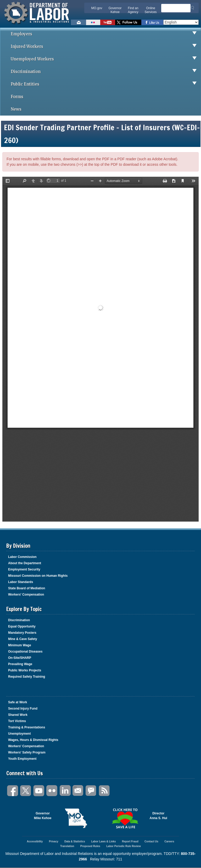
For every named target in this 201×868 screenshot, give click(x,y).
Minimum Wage (20, 645)
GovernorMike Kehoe (43, 816)
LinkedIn (65, 791)
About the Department (25, 563)
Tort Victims (17, 721)
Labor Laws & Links (103, 841)
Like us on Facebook (152, 22)
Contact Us (151, 841)
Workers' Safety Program (27, 752)
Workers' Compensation (26, 595)
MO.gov (97, 8)
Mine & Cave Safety (23, 639)
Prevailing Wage (20, 664)
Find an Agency (133, 10)
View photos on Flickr (93, 22)
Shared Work (18, 715)
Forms (17, 97)
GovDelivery (91, 791)
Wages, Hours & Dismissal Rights (33, 740)
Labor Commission (22, 557)
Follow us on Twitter (128, 22)
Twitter (26, 791)
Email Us (75, 787)
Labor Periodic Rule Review (124, 846)
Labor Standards (21, 582)
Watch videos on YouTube (108, 22)
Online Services (151, 10)
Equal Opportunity (22, 626)
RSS (104, 791)
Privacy (54, 841)
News (16, 109)
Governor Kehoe (115, 10)
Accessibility (35, 841)
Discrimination (106, 72)
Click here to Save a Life (125, 818)
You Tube (39, 791)
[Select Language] (181, 22)
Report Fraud (130, 841)
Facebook (13, 791)
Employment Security (24, 569)
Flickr (52, 791)
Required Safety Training (27, 677)
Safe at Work (18, 702)
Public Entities (106, 84)
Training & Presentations (27, 727)
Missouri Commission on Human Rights (38, 576)
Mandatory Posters (22, 633)
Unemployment (19, 734)
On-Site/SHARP (20, 658)
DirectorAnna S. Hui (158, 816)
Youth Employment (22, 759)
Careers (169, 841)
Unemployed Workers (106, 59)
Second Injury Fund (23, 709)
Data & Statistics (75, 841)
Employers (106, 34)
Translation (67, 846)
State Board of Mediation (27, 588)
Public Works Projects (25, 670)
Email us (79, 22)
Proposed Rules (90, 846)
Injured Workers (106, 47)
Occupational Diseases (25, 652)
